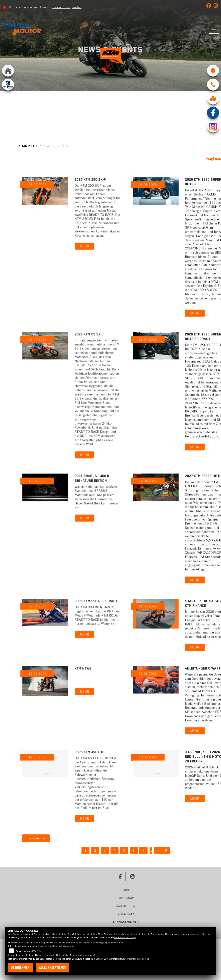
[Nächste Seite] (161, 851)
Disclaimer (126, 914)
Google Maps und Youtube (29, 951)
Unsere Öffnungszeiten (68, 7)
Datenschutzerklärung (125, 937)
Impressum (126, 898)
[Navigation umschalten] (212, 30)
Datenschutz (126, 906)
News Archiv (36, 838)
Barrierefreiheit (126, 922)
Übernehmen (20, 968)
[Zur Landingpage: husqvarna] (8, 89)
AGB (126, 890)
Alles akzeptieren (52, 968)
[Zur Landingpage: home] (8, 75)
